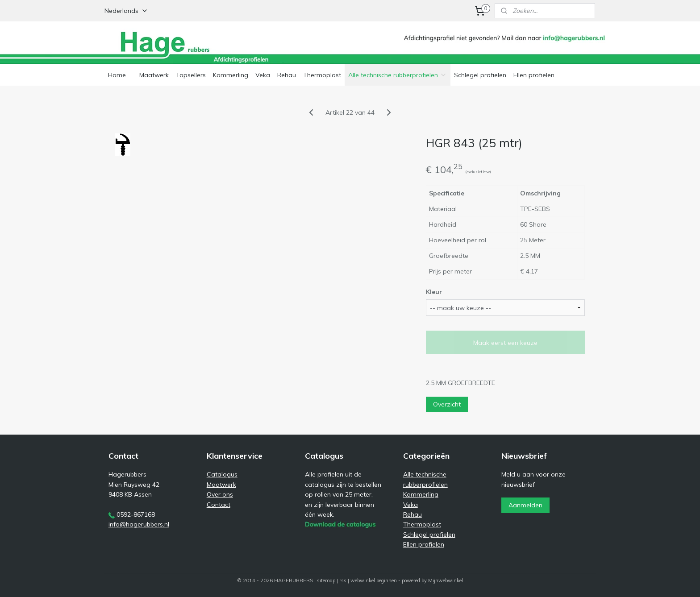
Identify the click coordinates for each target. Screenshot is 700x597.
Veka (263, 75)
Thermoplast (322, 75)
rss (343, 580)
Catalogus (222, 474)
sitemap (326, 580)
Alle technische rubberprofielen (398, 75)
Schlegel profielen (480, 75)
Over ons (220, 494)
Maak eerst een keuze (505, 343)
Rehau (287, 75)
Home (117, 75)
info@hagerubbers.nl (139, 524)
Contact (219, 505)
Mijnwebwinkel (446, 580)
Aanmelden (525, 505)
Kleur (434, 292)
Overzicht (447, 404)
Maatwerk (154, 75)
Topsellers (191, 75)
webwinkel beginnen (374, 580)
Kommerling (231, 75)
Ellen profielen (534, 75)
